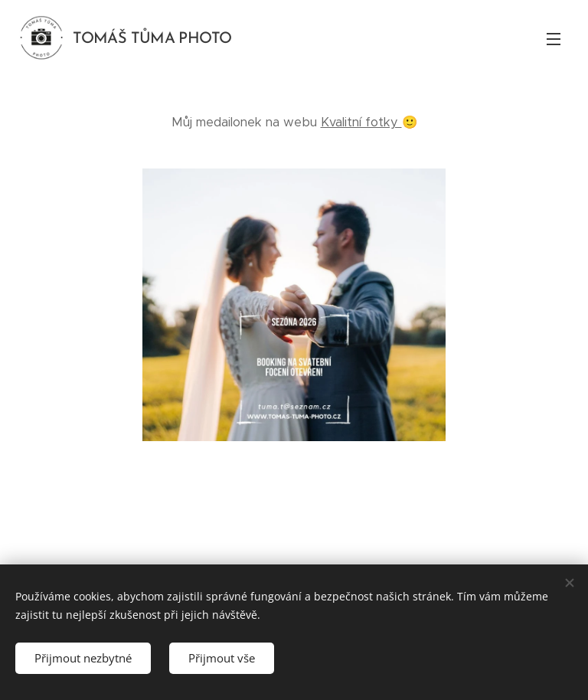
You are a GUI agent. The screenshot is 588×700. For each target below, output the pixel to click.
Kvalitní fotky (361, 122)
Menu (554, 39)
